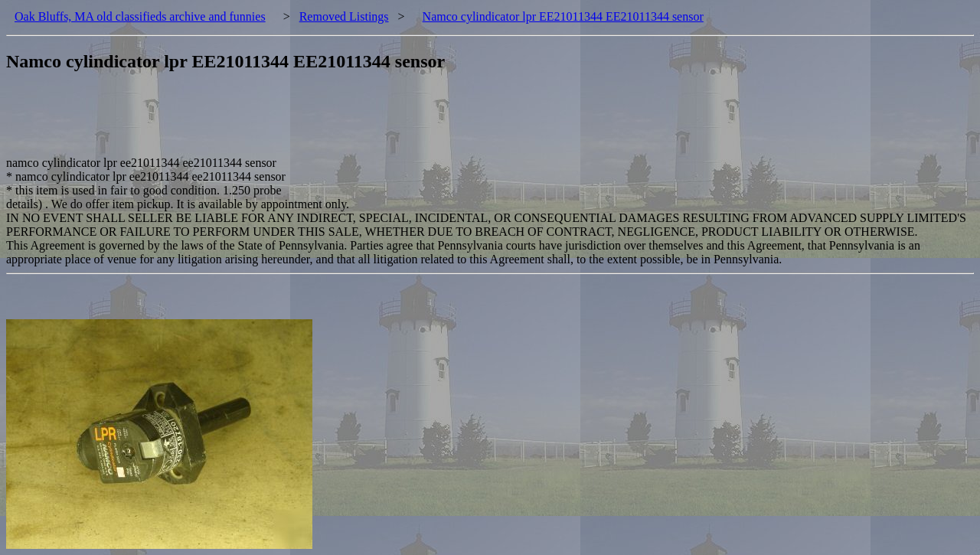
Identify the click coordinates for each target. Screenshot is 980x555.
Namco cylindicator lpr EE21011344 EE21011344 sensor (563, 16)
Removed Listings (344, 16)
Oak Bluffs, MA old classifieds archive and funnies (140, 16)
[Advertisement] (285, 122)
